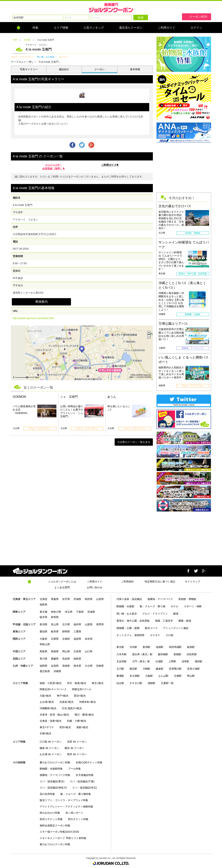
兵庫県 (55, 639)
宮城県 (77, 599)
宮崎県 (100, 666)
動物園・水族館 (125, 606)
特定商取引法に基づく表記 (160, 582)
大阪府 (43, 639)
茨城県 (91, 612)
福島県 (43, 604)
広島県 (77, 651)
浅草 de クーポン (77, 742)
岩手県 (66, 599)
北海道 (43, 599)
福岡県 (43, 666)
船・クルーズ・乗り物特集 (76, 794)
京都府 (66, 639)
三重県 (77, 631)
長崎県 (66, 666)
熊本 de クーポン (77, 754)
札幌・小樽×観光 (77, 721)
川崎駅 (146, 669)
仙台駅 (120, 683)
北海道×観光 (66, 702)
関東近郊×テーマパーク (53, 689)
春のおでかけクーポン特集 (55, 844)
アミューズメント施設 (176, 628)
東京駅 (120, 647)
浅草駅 (185, 661)
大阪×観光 (45, 696)
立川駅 (120, 669)
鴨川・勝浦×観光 (84, 715)
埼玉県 (69, 612)
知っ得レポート (74, 813)
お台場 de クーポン (51, 754)
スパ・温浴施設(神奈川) (53, 788)
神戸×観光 (63, 696)
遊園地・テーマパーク (160, 599)
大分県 (89, 666)
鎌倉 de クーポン (49, 748)
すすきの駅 (136, 683)
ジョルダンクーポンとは (62, 582)
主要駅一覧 (167, 683)
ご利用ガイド (95, 582)
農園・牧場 (185, 621)
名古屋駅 (135, 676)
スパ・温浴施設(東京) (52, 781)
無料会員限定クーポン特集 (55, 826)
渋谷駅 (133, 647)
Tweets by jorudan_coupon (184, 405)
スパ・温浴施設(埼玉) (85, 788)
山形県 (100, 599)
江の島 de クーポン (51, 742)
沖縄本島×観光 (87, 702)
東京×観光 (98, 683)
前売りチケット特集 (51, 819)
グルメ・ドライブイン (155, 614)
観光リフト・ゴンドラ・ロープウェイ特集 (64, 800)
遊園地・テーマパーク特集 (55, 775)
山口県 (89, 651)
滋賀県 (77, 639)
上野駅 (172, 661)
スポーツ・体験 (193, 606)
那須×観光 (80, 696)
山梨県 (89, 624)
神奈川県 (56, 612)
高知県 (66, 659)
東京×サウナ (47, 727)
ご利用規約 (127, 582)
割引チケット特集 (78, 819)
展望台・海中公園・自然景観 (133, 621)
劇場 (176, 614)
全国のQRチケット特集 (89, 762)
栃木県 (43, 617)
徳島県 (77, 659)
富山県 (55, 624)
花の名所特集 (47, 794)
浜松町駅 (192, 654)
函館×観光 (82, 727)
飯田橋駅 (163, 654)
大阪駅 (149, 676)
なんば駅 (163, 676)
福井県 (77, 624)
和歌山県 (45, 644)
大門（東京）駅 (141, 661)
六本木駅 (122, 654)
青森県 (55, 599)
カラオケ (155, 635)
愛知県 (43, 631)
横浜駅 (133, 669)
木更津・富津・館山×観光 (54, 715)
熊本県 (77, 666)
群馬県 (55, 617)
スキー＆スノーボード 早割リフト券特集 (63, 838)
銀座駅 (191, 647)
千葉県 (80, 612)
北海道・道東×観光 (51, 721)
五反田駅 (122, 661)
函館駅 (152, 683)
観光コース (151, 628)
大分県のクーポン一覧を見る (134, 442)
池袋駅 (160, 647)
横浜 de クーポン (74, 748)
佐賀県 (55, 666)
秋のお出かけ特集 (50, 813)
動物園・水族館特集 (51, 769)
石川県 (66, 624)
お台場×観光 (47, 702)
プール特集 (74, 769)
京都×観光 (45, 733)
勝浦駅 (120, 676)
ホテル (175, 606)
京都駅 (178, 676)
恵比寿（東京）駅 (142, 654)
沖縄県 (57, 671)
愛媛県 (55, 659)
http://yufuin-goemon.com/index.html (33, 318)
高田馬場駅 (175, 647)
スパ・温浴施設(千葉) (82, 781)
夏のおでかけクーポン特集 (55, 762)
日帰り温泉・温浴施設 (129, 599)
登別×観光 (65, 727)
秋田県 (89, 599)
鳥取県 (43, 651)
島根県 (55, 651)
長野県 (100, 624)
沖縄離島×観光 (48, 708)
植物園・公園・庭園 (128, 628)
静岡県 (66, 631)
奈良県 (89, 639)
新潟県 (43, 624)
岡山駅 (191, 676)
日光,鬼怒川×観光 (72, 708)
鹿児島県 (45, 671)
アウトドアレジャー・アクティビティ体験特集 (66, 807)
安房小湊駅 (193, 669)
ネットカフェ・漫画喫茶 (130, 635)
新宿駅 (146, 647)
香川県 (43, 659)
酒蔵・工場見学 (164, 621)
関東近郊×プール (82, 689)
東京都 (43, 612)
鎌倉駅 (160, 669)
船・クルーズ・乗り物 (152, 606)
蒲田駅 (199, 661)
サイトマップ (193, 582)
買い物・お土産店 (127, 614)
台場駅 (159, 661)
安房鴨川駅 (175, 669)
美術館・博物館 (187, 599)
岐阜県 (55, 631)
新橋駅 (177, 654)
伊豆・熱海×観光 (77, 683)
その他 (169, 635)
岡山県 (66, 651)
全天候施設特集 (85, 775)
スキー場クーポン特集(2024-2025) (59, 832)
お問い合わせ (95, 587)
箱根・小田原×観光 (51, 683)
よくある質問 (62, 587)
